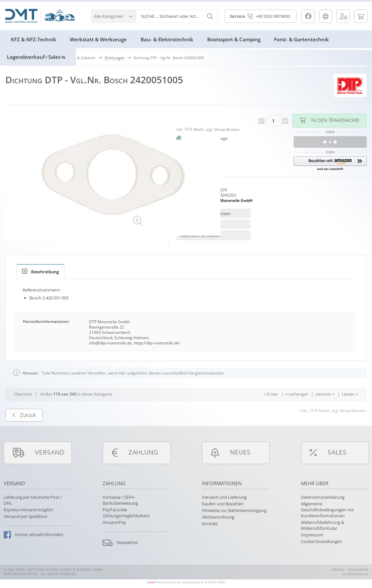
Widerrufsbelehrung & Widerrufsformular (323, 525)
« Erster (271, 407)
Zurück (24, 428)
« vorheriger (297, 407)
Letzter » (350, 407)
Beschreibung (41, 272)
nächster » (325, 407)
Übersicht (23, 407)
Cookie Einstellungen (321, 541)
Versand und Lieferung (224, 497)
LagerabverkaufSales (36, 57)
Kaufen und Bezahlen (223, 504)
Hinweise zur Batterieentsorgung (234, 510)
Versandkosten (227, 130)
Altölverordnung (218, 517)
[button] (113, 15)
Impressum (312, 535)
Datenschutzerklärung (323, 497)
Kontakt (210, 524)
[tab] (41, 272)
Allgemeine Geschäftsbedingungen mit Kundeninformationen (327, 510)
